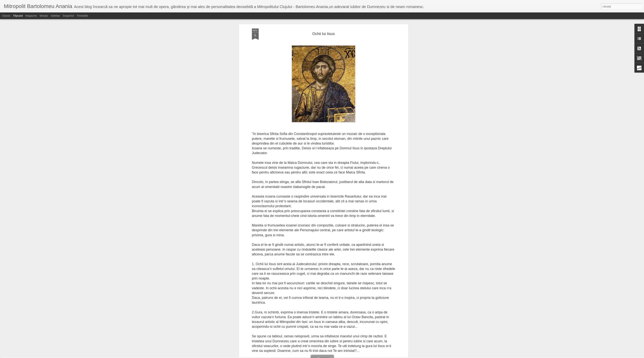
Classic (6, 16)
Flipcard (18, 16)
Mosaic (44, 16)
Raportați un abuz (353, 356)
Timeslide (82, 16)
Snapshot (68, 16)
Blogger (339, 356)
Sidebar (55, 16)
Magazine (31, 16)
